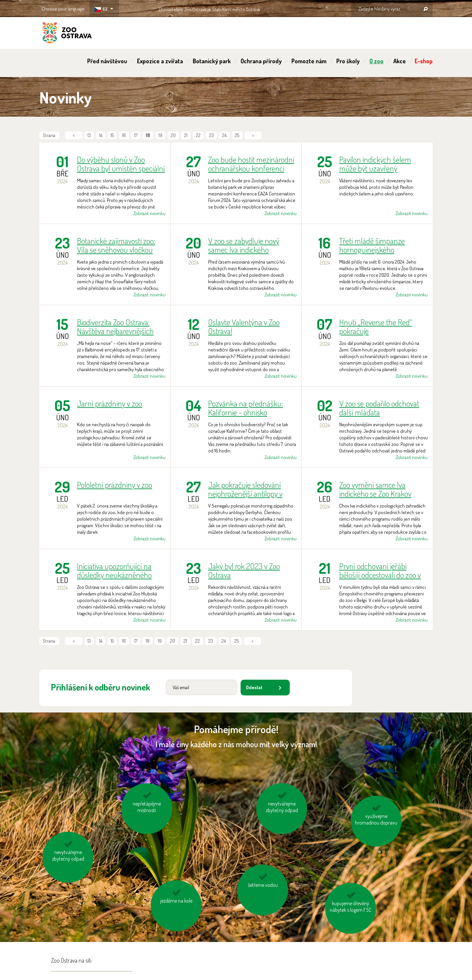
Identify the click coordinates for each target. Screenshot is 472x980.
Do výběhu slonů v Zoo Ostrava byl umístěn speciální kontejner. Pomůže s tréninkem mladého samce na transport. (121, 164)
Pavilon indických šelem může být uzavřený (375, 164)
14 (101, 135)
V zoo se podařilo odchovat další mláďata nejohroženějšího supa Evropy (379, 408)
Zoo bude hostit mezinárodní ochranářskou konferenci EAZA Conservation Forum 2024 (251, 164)
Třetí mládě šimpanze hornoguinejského (372, 245)
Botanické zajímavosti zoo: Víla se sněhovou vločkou (116, 245)
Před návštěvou (107, 61)
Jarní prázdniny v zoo (110, 404)
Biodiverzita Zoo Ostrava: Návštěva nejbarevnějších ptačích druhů (115, 327)
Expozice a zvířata (160, 61)
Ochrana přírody (261, 61)
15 (112, 135)
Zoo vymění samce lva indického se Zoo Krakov (375, 489)
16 (124, 135)
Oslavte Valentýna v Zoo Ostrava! (244, 327)
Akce (400, 61)
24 (224, 135)
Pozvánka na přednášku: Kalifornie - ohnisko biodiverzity (246, 408)
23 (211, 135)
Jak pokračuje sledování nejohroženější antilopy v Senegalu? (245, 489)
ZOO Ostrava (67, 34)
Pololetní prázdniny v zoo (115, 485)
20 (173, 135)
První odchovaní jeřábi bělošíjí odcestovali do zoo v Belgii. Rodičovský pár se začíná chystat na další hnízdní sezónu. (380, 570)
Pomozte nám (309, 61)
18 (148, 641)
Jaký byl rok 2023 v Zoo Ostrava (244, 570)
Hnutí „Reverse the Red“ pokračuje (376, 327)
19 (160, 135)
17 (136, 135)
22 (198, 135)
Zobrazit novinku (149, 213)
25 (237, 135)
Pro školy (348, 61)
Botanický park (212, 61)
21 (186, 135)
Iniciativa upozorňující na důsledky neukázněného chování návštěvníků (114, 570)
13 (89, 135)
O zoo (376, 61)
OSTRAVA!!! (288, 8)
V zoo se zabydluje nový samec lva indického (244, 245)
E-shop (424, 61)
